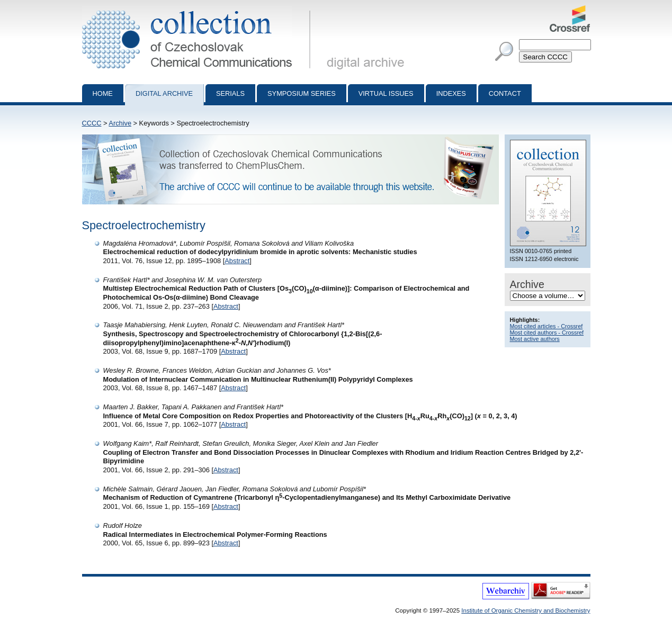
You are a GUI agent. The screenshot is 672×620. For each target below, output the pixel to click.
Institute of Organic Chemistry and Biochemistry (526, 610)
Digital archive (164, 93)
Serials (230, 93)
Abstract (237, 261)
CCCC (92, 123)
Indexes (451, 93)
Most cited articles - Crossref (546, 326)
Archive (120, 123)
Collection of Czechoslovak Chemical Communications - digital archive (198, 10)
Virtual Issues (386, 93)
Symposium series (302, 93)
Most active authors (535, 339)
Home (103, 93)
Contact (505, 93)
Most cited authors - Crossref (547, 333)
